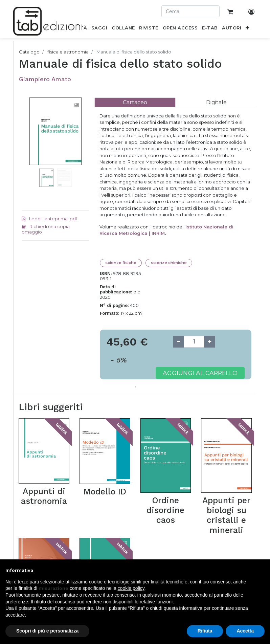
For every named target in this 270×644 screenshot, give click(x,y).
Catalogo (29, 52)
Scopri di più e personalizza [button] (47, 631)
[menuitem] (99, 29)
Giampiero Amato (45, 79)
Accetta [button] (245, 631)
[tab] (135, 102)
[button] (247, 29)
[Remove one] (178, 342)
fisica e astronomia (68, 52)
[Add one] (210, 342)
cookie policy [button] (131, 588)
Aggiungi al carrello (200, 373)
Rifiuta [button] (205, 631)
